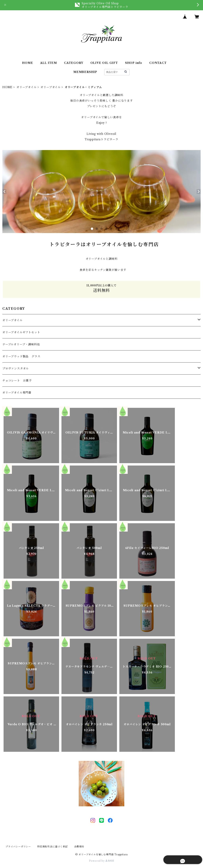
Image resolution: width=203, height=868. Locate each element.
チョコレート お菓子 (17, 381)
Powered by (102, 861)
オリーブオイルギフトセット (21, 332)
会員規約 (79, 847)
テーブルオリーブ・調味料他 (21, 344)
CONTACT (158, 63)
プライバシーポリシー (18, 847)
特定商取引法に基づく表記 (53, 847)
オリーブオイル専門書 (17, 393)
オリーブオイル (27, 87)
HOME (27, 63)
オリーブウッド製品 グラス (21, 356)
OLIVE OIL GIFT (104, 63)
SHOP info (134, 63)
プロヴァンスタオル (16, 368)
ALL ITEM (49, 63)
